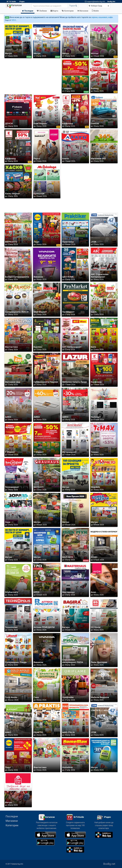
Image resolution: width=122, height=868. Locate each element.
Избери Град (95, 6)
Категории (12, 825)
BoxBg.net (109, 864)
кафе (110, 17)
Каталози (14, 6)
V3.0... (14, 20)
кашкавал (103, 17)
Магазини (12, 821)
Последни (12, 816)
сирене (94, 17)
